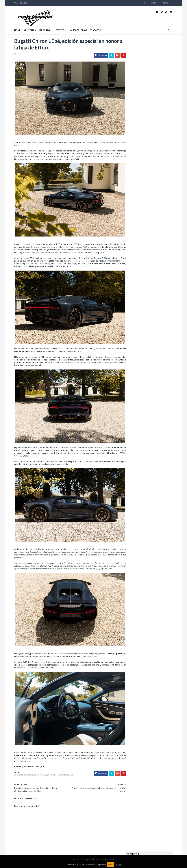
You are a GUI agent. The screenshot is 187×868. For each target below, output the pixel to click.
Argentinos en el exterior (145, 199)
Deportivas (39, 26)
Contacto (89, 26)
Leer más (118, 865)
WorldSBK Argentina (161, 272)
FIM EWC (163, 223)
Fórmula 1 (152, 228)
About (161, 3)
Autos (11, 759)
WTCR (145, 272)
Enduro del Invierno (157, 209)
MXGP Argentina (141, 243)
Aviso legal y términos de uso (22, 843)
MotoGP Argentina (143, 248)
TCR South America (142, 267)
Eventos (55, 26)
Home (150, 3)
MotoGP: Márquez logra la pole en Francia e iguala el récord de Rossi (162, 164)
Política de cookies (132, 843)
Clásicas (137, 204)
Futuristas (138, 228)
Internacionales (141, 238)
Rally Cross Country (143, 262)
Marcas (156, 243)
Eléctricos (139, 209)
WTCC (136, 272)
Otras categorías (142, 257)
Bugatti (20, 759)
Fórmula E (165, 228)
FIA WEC (153, 223)
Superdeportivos (60, 759)
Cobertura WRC (152, 204)
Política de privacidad (76, 843)
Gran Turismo (140, 233)
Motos (159, 248)
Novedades (160, 253)
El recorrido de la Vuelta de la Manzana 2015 (162, 133)
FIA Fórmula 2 (155, 218)
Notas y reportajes (142, 253)
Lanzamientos (44, 759)
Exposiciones (139, 218)
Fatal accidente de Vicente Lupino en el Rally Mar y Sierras (162, 180)
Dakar (166, 204)
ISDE (152, 233)
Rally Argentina (162, 257)
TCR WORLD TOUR (163, 267)
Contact (173, 3)
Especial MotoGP (163, 214)
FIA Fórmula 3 (140, 223)
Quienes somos (72, 26)
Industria (22, 26)
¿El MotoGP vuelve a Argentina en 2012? (158, 148)
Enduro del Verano (143, 214)
